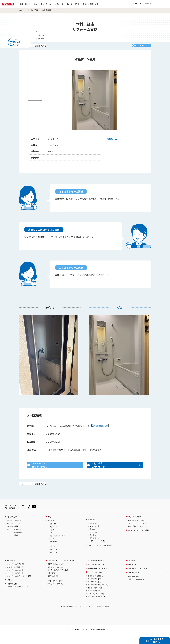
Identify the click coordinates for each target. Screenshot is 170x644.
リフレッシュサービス (96, 570)
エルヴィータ (95, 535)
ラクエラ (53, 539)
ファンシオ (94, 541)
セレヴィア (53, 559)
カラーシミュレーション (137, 533)
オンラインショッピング (97, 574)
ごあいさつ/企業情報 (95, 585)
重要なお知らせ (53, 585)
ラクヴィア (53, 562)
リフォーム (68, 4)
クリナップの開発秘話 (15, 542)
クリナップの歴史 (94, 591)
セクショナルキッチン (57, 545)
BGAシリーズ (94, 547)
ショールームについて (15, 579)
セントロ (53, 533)
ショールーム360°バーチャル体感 (19, 585)
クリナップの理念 (94, 588)
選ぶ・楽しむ (33, 4)
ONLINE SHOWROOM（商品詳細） (100, 555)
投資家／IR (132, 574)
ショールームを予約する (16, 573)
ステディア (53, 536)
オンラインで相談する (15, 576)
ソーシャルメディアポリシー (85, 616)
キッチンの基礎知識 (14, 530)
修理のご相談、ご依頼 (56, 573)
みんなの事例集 (13, 536)
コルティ (53, 542)
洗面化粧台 (92, 529)
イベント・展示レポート (97, 606)
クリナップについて (99, 4)
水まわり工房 (33, 10)
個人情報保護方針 (103, 616)
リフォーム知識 (13, 545)
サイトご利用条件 (67, 616)
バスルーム (52, 555)
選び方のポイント (14, 533)
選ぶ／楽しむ (12, 526)
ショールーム (54, 4)
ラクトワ (93, 544)
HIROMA (52, 548)
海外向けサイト (134, 582)
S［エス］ (93, 538)
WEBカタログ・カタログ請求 (139, 540)
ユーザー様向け (81, 4)
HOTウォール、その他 (98, 550)
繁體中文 (148, 3)
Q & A (56, 576)
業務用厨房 (53, 551)
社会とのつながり (94, 600)
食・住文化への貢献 (95, 597)
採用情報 (131, 570)
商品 (49, 526)
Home (21, 10)
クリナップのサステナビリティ (99, 594)
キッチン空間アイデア (15, 539)
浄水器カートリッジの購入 (97, 578)
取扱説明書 (52, 582)
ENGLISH (137, 3)
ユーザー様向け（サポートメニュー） (61, 570)
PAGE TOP (85, 629)
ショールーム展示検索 (15, 582)
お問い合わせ (57, 590)
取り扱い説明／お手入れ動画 (58, 579)
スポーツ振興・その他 (96, 603)
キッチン (51, 530)
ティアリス (94, 532)
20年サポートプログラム (56, 593)
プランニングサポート (136, 526)
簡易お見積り (137, 530)
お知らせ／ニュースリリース (139, 578)
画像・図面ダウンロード (137, 536)
